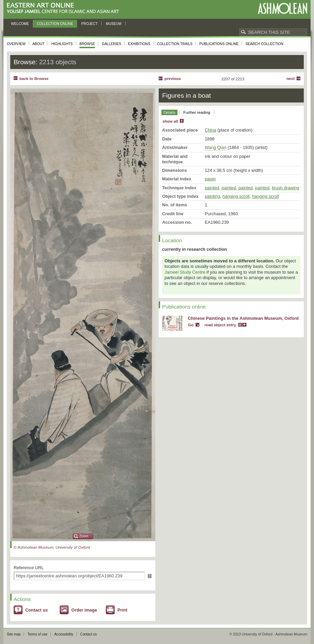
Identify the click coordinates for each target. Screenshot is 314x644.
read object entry (220, 325)
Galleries (111, 44)
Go (191, 325)
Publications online (219, 44)
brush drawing (285, 188)
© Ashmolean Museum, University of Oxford (52, 547)
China (210, 130)
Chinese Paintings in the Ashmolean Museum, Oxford (243, 318)
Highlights (62, 44)
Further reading (197, 112)
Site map (14, 634)
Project (89, 24)
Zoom (84, 536)
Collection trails (175, 44)
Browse (87, 44)
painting (212, 196)
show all (170, 121)
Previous (173, 79)
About (38, 44)
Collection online (55, 24)
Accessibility (64, 634)
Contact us (37, 610)
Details (169, 112)
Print (122, 610)
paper (210, 179)
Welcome (20, 24)
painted (212, 188)
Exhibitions (139, 44)
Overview (16, 44)
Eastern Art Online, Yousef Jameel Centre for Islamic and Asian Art (65, 8)
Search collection (264, 44)
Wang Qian (216, 147)
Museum (114, 24)
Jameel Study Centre (185, 272)
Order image (84, 610)
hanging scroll (236, 196)
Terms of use (37, 634)
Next (290, 79)
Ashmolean (282, 8)
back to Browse (34, 79)
